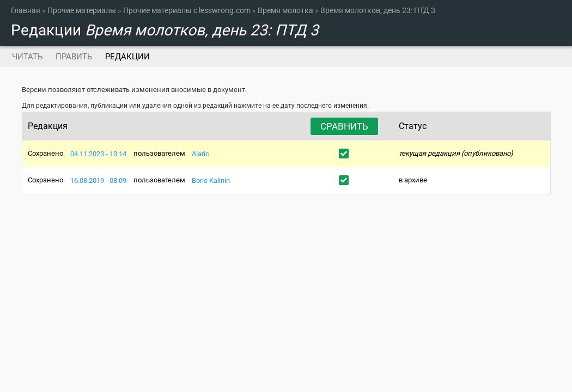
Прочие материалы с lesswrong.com (187, 10)
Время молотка (285, 10)
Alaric (200, 153)
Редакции (131, 57)
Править (74, 57)
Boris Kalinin (211, 180)
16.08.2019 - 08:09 (98, 180)
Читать (27, 57)
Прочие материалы (82, 10)
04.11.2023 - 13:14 (98, 153)
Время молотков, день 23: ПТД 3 (378, 10)
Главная (26, 10)
